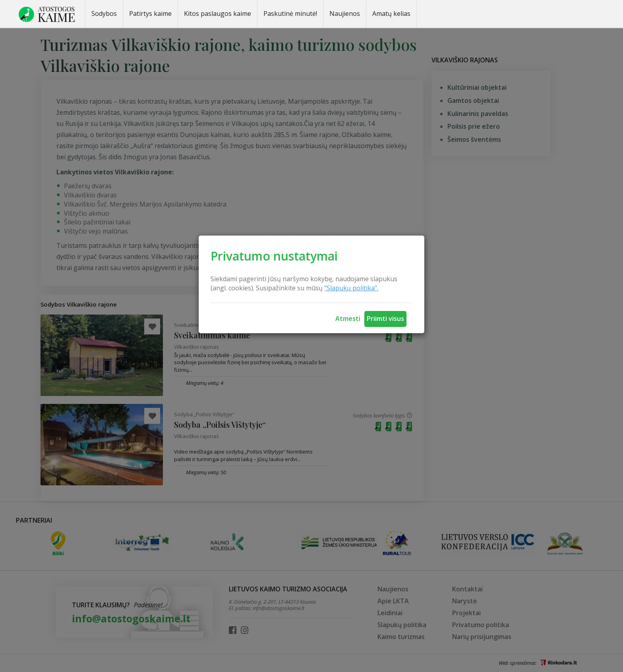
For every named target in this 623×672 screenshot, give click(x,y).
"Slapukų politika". (351, 288)
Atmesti (348, 319)
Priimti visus (385, 319)
